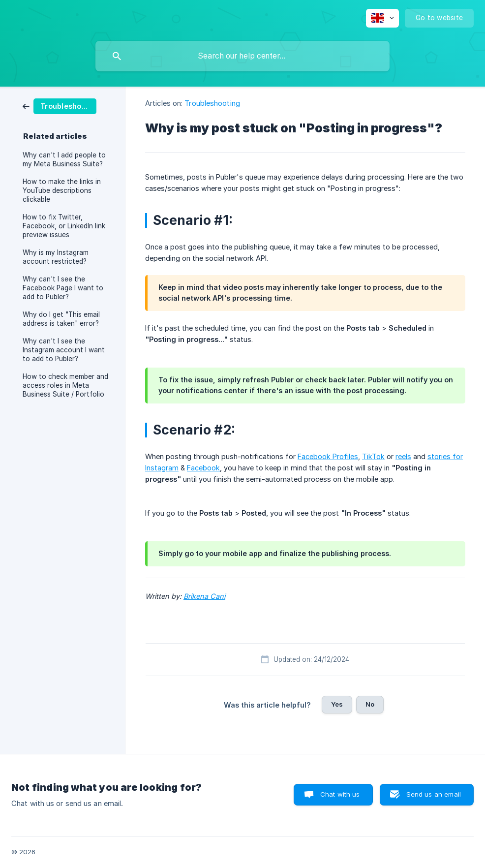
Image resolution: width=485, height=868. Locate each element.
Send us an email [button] (434, 794)
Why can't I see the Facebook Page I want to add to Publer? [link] (63, 288)
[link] (60, 106)
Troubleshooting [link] (212, 103)
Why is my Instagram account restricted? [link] (56, 257)
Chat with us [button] (340, 794)
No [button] (370, 704)
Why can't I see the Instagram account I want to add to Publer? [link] (64, 350)
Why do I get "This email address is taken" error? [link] (61, 319)
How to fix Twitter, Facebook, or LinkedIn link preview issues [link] (64, 226)
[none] (382, 18)
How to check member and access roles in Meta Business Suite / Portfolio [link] (65, 385)
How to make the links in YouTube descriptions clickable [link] (62, 190)
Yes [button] (337, 704)
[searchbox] (242, 56)
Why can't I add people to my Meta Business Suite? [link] (64, 159)
